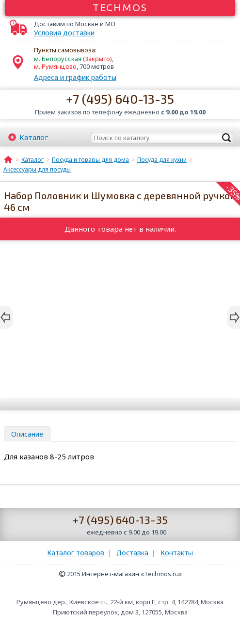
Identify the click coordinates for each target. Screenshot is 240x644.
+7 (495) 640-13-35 (120, 99)
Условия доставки (64, 33)
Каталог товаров (76, 553)
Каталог (34, 137)
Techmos (120, 7)
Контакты (177, 553)
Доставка (132, 553)
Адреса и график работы (75, 77)
